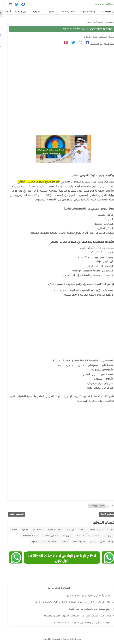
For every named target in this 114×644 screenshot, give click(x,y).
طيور (88, 541)
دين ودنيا (62, 536)
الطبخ (10, 530)
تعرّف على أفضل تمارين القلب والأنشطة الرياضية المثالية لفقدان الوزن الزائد (68, 602)
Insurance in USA (25, 536)
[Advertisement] (55, 80)
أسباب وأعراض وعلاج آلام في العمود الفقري (84, 595)
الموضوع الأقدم (12, 514)
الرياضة (66, 530)
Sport (29, 541)
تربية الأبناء (33, 530)
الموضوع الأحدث (103, 514)
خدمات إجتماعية (50, 530)
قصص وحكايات (45, 536)
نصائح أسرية (89, 536)
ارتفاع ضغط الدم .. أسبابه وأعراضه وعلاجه (85, 609)
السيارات (74, 536)
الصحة (105, 530)
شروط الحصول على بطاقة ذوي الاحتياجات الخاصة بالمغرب (77, 622)
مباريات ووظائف (92, 506)
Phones (61, 541)
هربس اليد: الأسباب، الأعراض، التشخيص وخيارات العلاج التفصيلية (73, 616)
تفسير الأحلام (75, 541)
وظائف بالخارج (102, 541)
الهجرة (20, 530)
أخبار (76, 530)
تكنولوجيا (104, 536)
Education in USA (45, 541)
